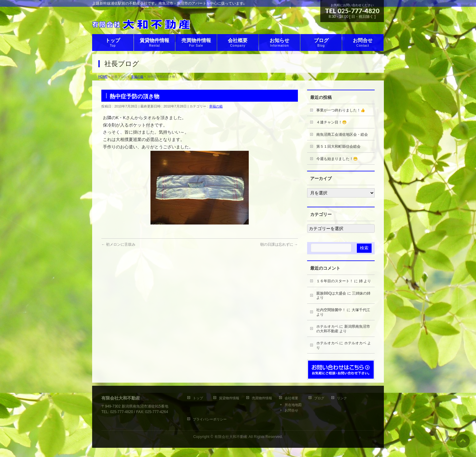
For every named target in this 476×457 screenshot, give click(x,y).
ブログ (319, 398)
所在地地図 (293, 405)
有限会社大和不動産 (231, 437)
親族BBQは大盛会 (331, 293)
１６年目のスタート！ (335, 281)
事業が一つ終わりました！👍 (341, 110)
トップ (200, 398)
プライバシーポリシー (210, 419)
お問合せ (291, 410)
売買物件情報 (262, 398)
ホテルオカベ (327, 326)
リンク (342, 398)
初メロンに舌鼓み (118, 244)
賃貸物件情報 (229, 398)
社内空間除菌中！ (331, 310)
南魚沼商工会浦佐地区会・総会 (342, 135)
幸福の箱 (216, 106)
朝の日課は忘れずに (279, 244)
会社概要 (291, 398)
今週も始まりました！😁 (337, 159)
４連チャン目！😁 (332, 122)
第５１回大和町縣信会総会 (338, 146)
